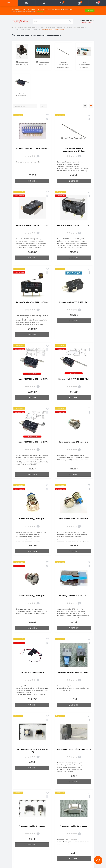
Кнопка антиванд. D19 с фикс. (32, 596)
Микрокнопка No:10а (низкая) (74, 826)
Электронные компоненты (27, 27)
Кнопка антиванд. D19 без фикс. (74, 519)
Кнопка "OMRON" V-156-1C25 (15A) (32, 442)
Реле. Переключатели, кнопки (52, 27)
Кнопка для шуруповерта (32, 672)
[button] (44, 3)
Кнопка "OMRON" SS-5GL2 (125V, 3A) (32, 302)
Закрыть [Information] (90, 10)
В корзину (32, 181)
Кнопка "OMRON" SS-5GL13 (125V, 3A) (74, 225)
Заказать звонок (87, 22)
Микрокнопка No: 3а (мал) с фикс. (74, 672)
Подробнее (40, 12)
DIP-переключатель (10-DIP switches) (32, 148)
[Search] (70, 21)
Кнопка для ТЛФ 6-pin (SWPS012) (74, 596)
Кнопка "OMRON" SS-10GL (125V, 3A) (32, 225)
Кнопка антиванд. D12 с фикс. (32, 519)
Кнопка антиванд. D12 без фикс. (74, 442)
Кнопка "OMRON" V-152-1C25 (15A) (32, 379)
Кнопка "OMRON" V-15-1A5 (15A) (74, 302)
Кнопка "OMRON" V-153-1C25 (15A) (74, 379)
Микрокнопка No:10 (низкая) (32, 826)
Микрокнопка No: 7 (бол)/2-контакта (74, 749)
